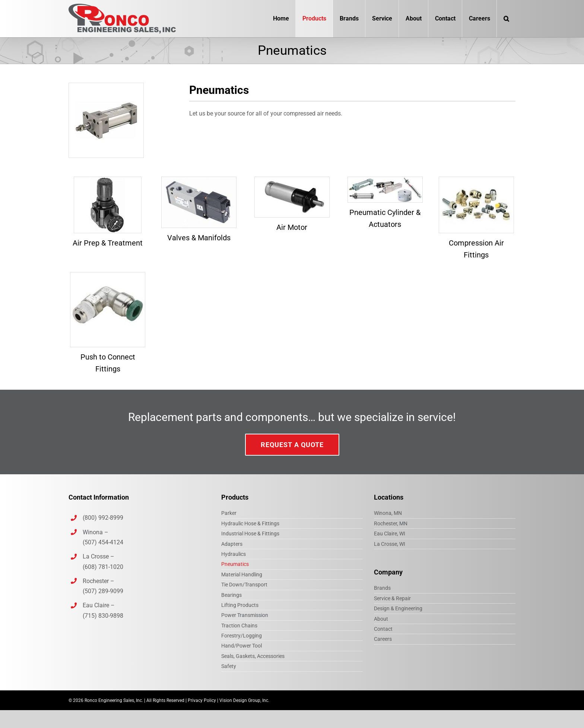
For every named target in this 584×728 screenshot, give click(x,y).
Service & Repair (392, 598)
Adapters (232, 544)
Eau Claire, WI (390, 534)
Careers (383, 639)
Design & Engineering (398, 608)
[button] (506, 19)
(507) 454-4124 (103, 542)
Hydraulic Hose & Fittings (250, 523)
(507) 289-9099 (103, 591)
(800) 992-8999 (104, 518)
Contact (383, 629)
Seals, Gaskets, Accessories (253, 656)
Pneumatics (235, 564)
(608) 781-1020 (103, 567)
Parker (229, 513)
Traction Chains (239, 626)
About (381, 619)
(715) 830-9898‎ (103, 616)
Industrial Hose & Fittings (250, 534)
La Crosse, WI (390, 544)
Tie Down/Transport (244, 585)
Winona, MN (388, 513)
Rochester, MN (391, 523)
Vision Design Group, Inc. (244, 700)
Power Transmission (245, 615)
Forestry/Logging (242, 636)
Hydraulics (234, 554)
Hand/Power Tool (242, 646)
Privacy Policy (202, 700)
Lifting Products (240, 605)
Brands (382, 588)
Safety (229, 666)
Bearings (231, 595)
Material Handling (242, 575)
